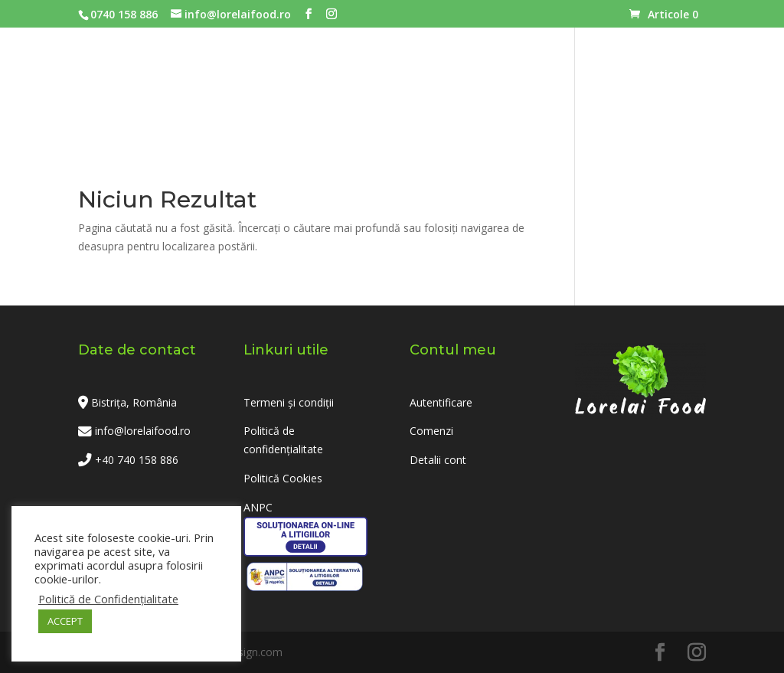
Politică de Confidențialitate (108, 599)
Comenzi (431, 431)
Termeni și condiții (289, 402)
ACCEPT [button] (65, 621)
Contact (618, 95)
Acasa (158, 95)
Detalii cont (438, 460)
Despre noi (524, 95)
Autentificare (441, 402)
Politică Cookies (283, 478)
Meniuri (230, 95)
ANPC (258, 507)
